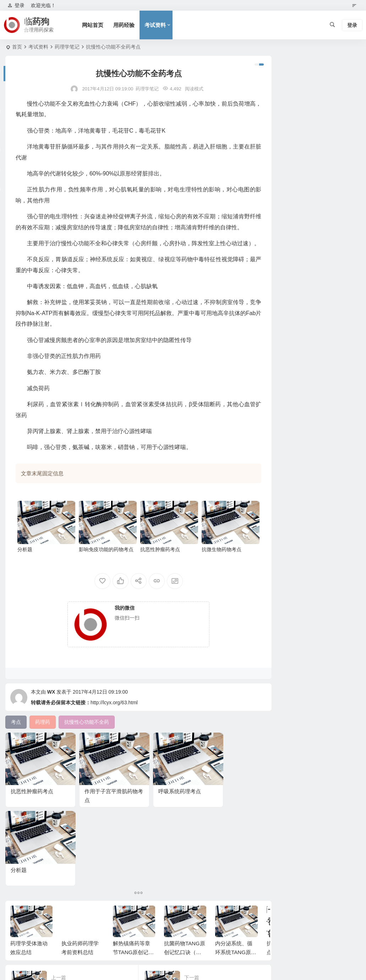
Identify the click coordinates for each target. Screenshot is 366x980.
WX (51, 712)
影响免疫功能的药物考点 (104, 569)
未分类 (278, 105)
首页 (17, 47)
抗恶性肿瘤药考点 (155, 569)
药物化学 (281, 167)
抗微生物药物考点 (215, 569)
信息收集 (281, 208)
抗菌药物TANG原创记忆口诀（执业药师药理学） (185, 887)
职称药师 (281, 146)
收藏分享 (281, 218)
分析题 (25, 569)
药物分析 (281, 187)
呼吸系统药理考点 (162, 805)
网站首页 (94, 25)
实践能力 (281, 177)
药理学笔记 (67, 47)
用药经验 (125, 25)
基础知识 (281, 197)
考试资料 (156, 25)
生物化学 (281, 156)
